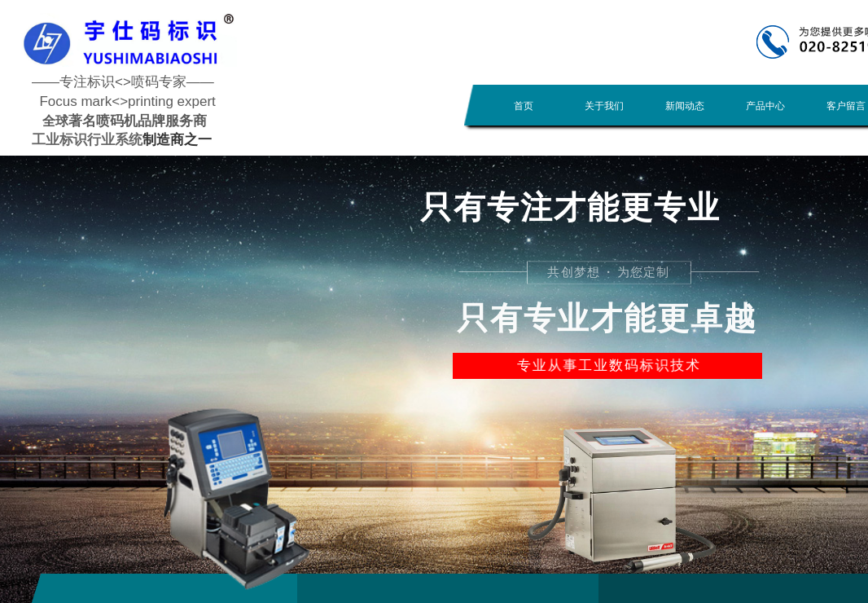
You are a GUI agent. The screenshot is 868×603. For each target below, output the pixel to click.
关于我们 (604, 106)
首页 (524, 106)
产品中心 (765, 106)
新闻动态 (685, 106)
